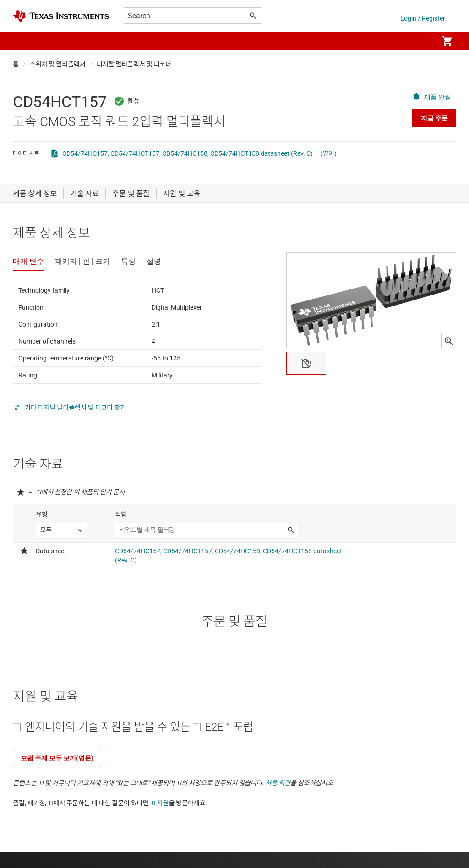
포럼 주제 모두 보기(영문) (57, 758)
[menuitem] (421, 41)
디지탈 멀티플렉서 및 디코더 (134, 64)
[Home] (61, 16)
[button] (22, 41)
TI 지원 (160, 803)
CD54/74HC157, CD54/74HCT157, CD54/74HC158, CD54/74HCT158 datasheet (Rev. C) (188, 153)
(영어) (328, 153)
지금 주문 (434, 118)
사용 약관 (278, 783)
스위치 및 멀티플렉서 (58, 64)
